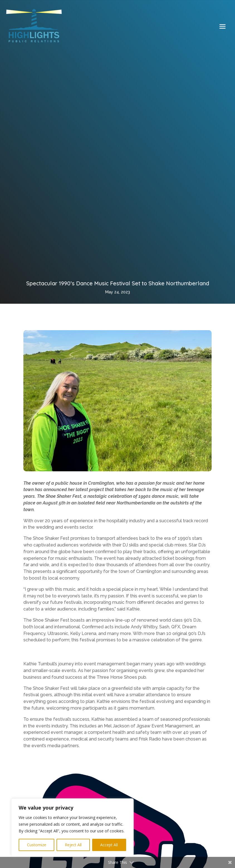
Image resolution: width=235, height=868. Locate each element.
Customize (37, 845)
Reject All (73, 845)
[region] (72, 828)
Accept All (109, 845)
